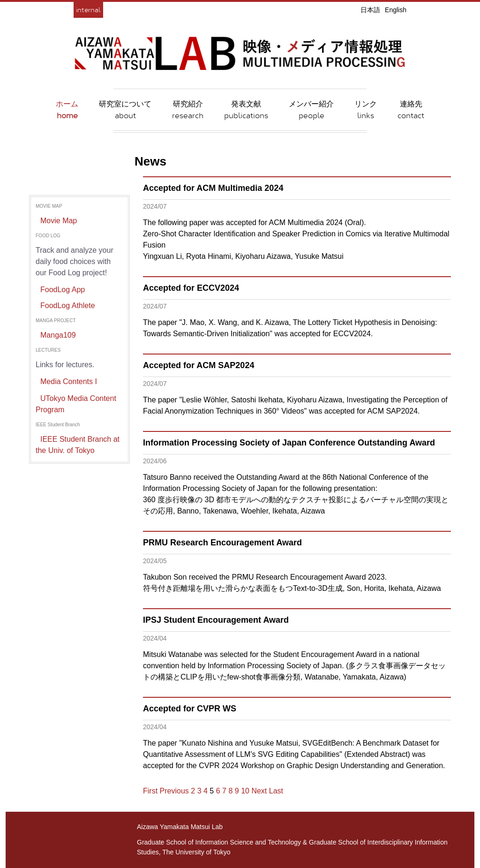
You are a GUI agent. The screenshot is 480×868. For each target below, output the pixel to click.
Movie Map (59, 221)
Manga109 (58, 335)
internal (88, 10)
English (396, 10)
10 (245, 791)
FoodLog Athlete (68, 306)
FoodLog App (63, 290)
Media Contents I (69, 381)
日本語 (370, 10)
